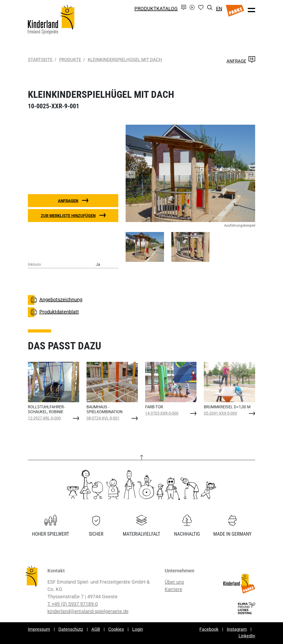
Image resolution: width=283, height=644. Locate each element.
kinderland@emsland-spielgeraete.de (88, 611)
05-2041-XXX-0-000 (220, 413)
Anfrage (241, 61)
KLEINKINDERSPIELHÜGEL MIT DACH (125, 60)
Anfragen (68, 201)
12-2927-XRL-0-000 (44, 418)
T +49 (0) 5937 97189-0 (73, 604)
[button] (135, 173)
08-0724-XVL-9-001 (103, 418)
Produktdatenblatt (53, 312)
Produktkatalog (156, 9)
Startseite (40, 60)
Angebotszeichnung (55, 300)
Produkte (70, 60)
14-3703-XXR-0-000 (162, 413)
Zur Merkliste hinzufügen (68, 216)
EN (219, 9)
